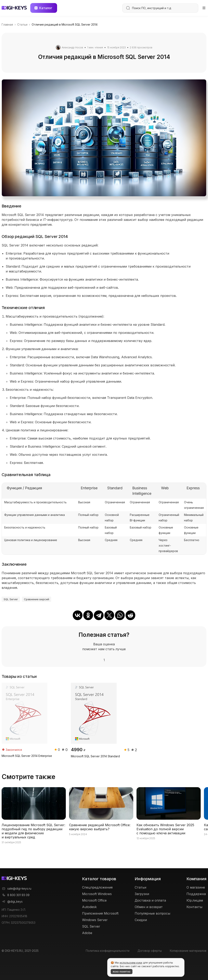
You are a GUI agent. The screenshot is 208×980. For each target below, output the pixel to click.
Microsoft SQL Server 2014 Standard (95, 756)
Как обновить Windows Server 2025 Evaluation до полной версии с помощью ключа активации (165, 829)
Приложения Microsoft (100, 913)
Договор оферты (150, 951)
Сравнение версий (37, 599)
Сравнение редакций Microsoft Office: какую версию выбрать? (100, 827)
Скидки (141, 920)
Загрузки (142, 894)
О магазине (196, 887)
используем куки (131, 963)
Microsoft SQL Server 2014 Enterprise (27, 756)
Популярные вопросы (152, 913)
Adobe (87, 933)
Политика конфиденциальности (108, 951)
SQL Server (11, 599)
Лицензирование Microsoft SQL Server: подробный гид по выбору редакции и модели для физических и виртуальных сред (33, 831)
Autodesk (89, 907)
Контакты (194, 907)
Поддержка (196, 894)
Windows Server (95, 920)
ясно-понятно (122, 972)
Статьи (140, 887)
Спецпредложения (97, 887)
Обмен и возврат (149, 907)
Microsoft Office (94, 900)
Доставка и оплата (150, 900)
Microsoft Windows (97, 894)
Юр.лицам (195, 900)
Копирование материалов (188, 951)
